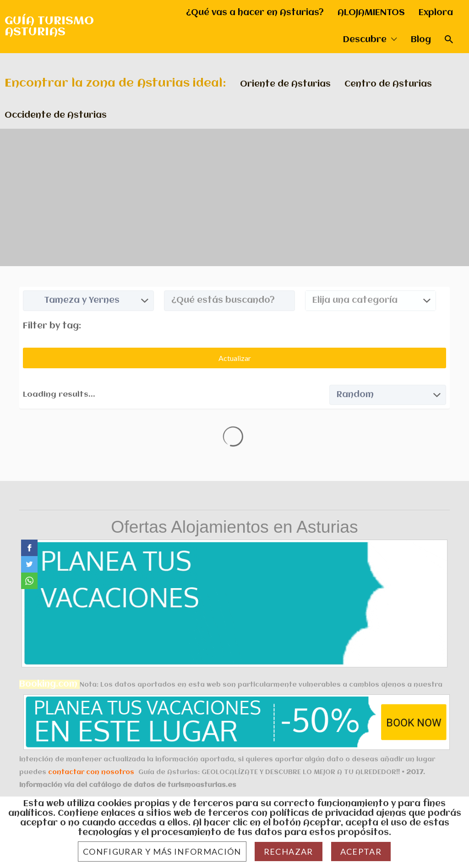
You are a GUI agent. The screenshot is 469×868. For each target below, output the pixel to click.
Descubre (365, 40)
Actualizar (235, 358)
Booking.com (48, 684)
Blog (421, 40)
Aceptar (361, 852)
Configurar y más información (162, 852)
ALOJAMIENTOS (371, 13)
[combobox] (371, 301)
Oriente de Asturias (285, 84)
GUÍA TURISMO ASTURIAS (49, 27)
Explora (436, 13)
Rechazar (289, 852)
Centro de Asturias (388, 84)
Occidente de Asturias (56, 115)
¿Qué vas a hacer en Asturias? (255, 13)
